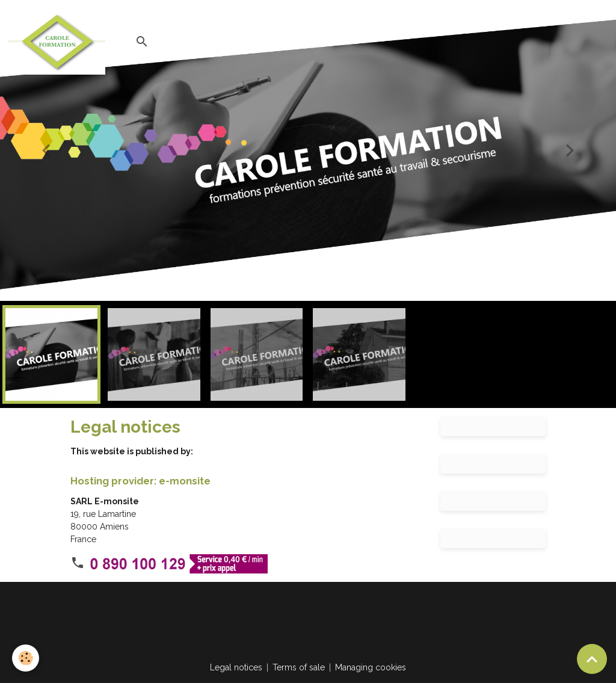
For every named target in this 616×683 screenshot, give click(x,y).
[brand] (59, 42)
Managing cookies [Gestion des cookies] (371, 667)
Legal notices (236, 667)
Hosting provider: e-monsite (140, 481)
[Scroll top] (592, 659)
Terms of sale (299, 667)
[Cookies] (26, 658)
